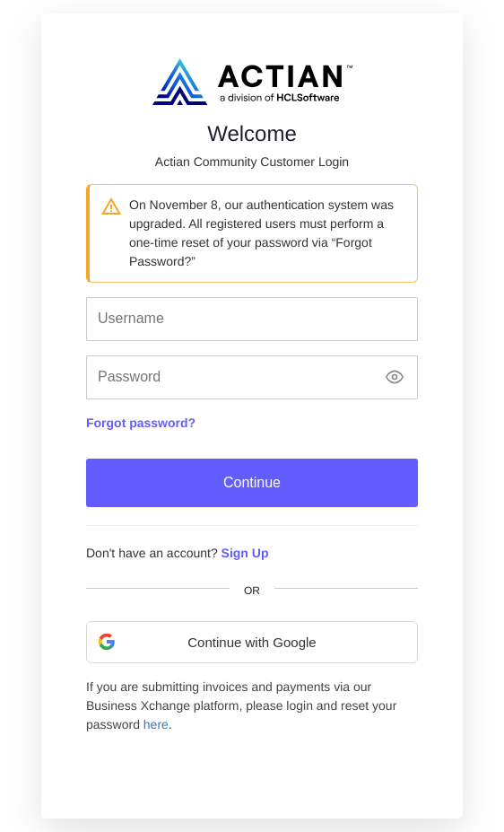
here (156, 724)
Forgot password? (141, 423)
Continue (252, 482)
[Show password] (395, 377)
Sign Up (245, 553)
